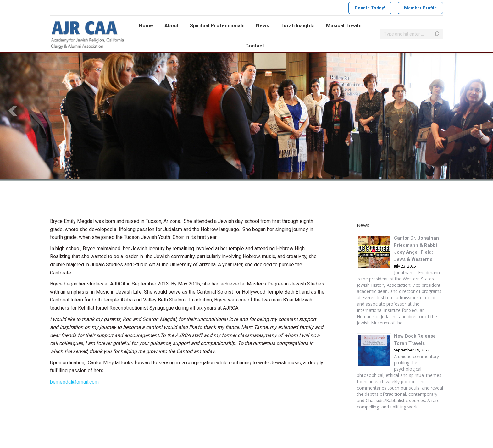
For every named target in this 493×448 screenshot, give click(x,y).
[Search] (412, 34)
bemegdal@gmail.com (74, 382)
